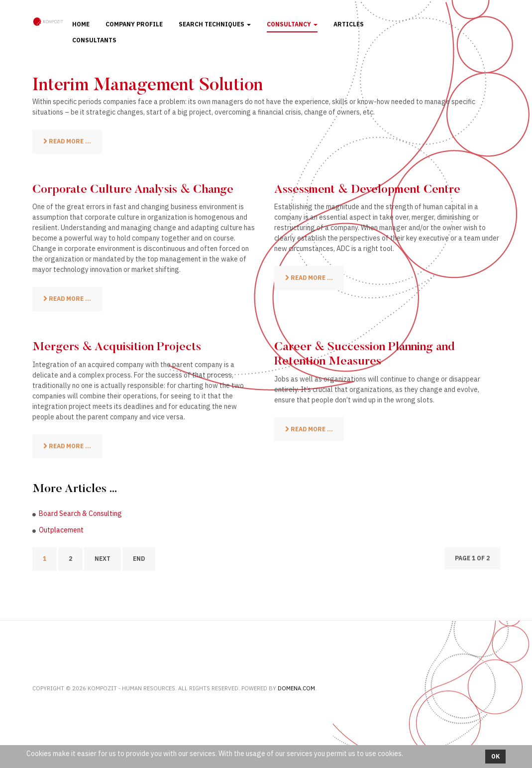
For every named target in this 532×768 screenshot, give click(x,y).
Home (81, 24)
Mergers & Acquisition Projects (117, 347)
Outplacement (61, 530)
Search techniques (215, 24)
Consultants (94, 40)
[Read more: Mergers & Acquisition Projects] (67, 447)
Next (103, 559)
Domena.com (296, 688)
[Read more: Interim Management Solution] (67, 142)
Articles (349, 24)
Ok (495, 756)
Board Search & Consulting (80, 513)
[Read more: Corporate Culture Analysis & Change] (67, 299)
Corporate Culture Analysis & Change (133, 190)
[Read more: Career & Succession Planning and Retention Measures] (309, 430)
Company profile (134, 24)
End (139, 559)
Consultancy (292, 24)
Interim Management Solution (148, 86)
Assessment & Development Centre (367, 190)
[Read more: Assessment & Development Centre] (309, 278)
